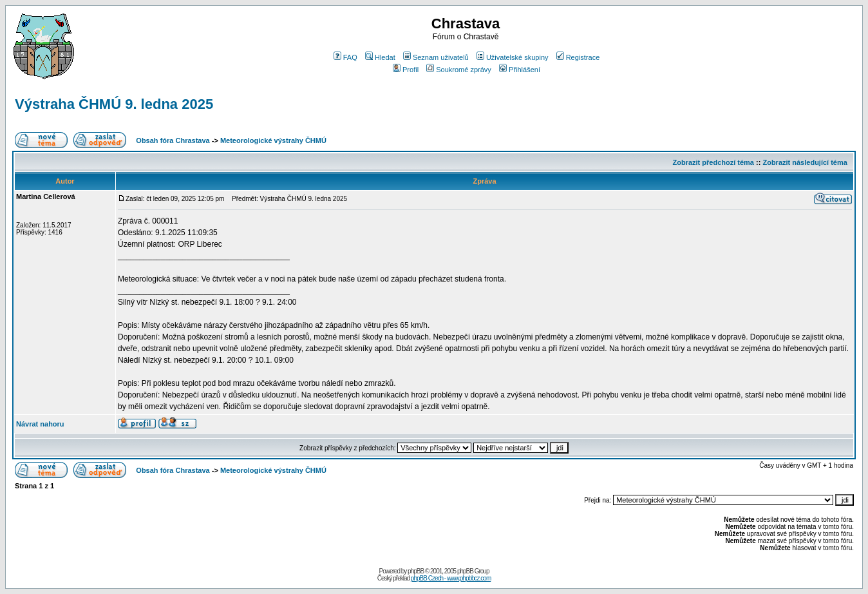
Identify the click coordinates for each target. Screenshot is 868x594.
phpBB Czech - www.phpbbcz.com (451, 578)
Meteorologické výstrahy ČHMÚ (273, 140)
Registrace (578, 57)
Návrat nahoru (40, 424)
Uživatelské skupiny (513, 57)
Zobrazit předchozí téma (713, 162)
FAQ (345, 57)
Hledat (380, 57)
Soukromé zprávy (459, 70)
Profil (406, 70)
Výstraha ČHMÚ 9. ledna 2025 (114, 104)
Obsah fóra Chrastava (173, 140)
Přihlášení (520, 70)
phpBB (416, 571)
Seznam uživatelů (436, 57)
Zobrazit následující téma (805, 162)
